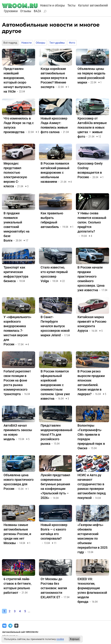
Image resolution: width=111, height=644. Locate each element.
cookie (60, 639)
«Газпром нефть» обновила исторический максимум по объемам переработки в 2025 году (92, 538)
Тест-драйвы (57, 43)
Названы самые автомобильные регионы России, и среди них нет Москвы (17, 534)
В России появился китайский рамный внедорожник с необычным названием (55, 173)
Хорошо (75, 639)
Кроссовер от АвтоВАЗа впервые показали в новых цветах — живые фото (92, 127)
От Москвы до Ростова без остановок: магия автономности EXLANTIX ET (54, 588)
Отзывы (26, 11)
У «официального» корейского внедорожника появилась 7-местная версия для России (17, 331)
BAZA (37, 11)
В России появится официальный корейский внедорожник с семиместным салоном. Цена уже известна (55, 385)
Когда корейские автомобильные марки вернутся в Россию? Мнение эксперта (54, 78)
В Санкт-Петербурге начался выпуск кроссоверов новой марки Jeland (55, 326)
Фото (72, 43)
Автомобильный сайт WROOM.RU (20, 632)
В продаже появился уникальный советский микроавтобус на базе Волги (17, 227)
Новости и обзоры (53, 5)
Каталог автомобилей (93, 5)
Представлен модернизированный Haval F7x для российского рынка (56, 435)
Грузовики (11, 11)
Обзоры (40, 43)
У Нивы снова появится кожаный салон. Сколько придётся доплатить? (92, 222)
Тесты (72, 5)
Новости (26, 43)
